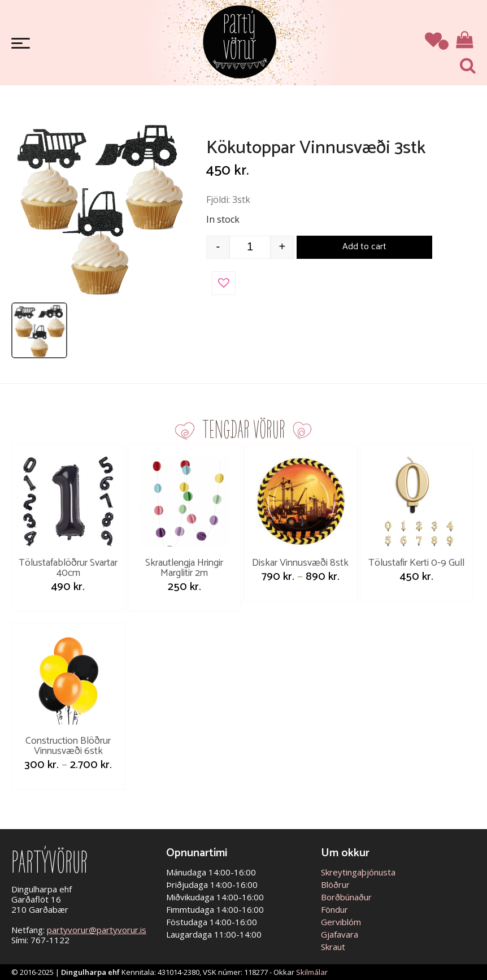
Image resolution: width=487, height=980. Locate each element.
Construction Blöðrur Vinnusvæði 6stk (68, 746)
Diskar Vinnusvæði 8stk (300, 563)
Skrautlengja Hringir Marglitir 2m (184, 568)
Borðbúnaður (346, 897)
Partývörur (240, 41)
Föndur (334, 909)
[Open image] (99, 207)
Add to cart (364, 247)
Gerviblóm (341, 922)
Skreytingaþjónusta (358, 872)
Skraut (333, 947)
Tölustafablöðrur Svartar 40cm (68, 568)
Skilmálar (312, 972)
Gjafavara (340, 934)
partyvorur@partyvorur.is (97, 930)
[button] (224, 283)
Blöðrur (335, 884)
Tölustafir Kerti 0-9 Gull (416, 563)
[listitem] (39, 330)
